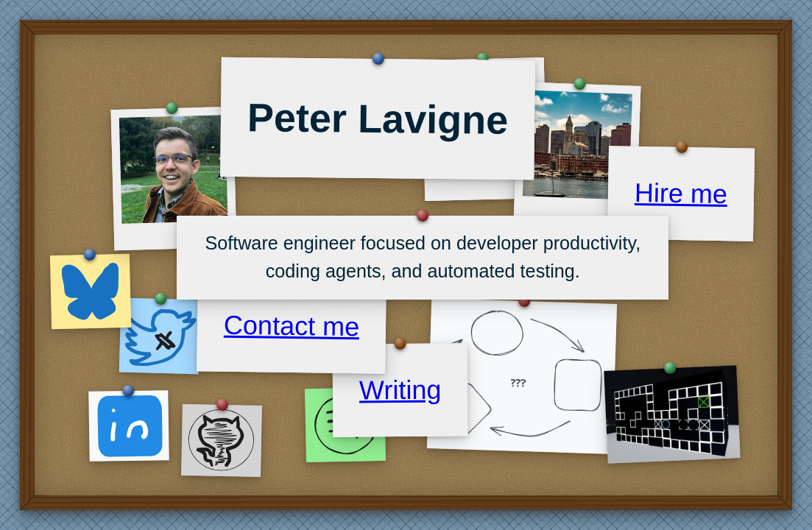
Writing (400, 389)
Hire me (681, 193)
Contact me (292, 326)
